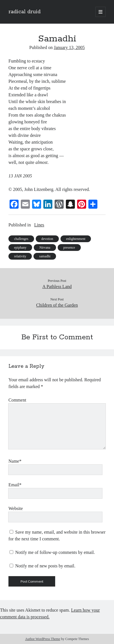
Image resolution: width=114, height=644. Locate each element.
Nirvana (45, 248)
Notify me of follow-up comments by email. (55, 552)
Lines (39, 225)
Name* (15, 461)
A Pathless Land (57, 287)
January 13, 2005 (69, 47)
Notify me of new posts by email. (45, 566)
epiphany (20, 248)
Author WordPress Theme (43, 639)
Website (16, 508)
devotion (47, 239)
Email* (15, 485)
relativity (20, 256)
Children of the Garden (57, 305)
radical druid (24, 12)
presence (69, 248)
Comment (17, 400)
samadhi (45, 256)
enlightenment (76, 239)
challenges (21, 239)
